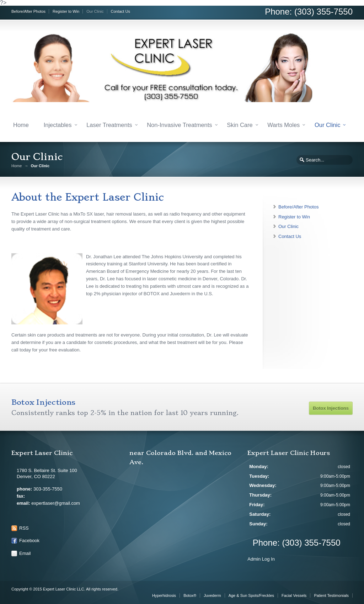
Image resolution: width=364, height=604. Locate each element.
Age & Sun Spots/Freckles (251, 595)
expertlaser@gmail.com (56, 503)
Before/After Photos (28, 11)
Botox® (190, 595)
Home (21, 125)
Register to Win (66, 11)
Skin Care (240, 125)
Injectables (58, 125)
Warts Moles (283, 125)
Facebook (29, 541)
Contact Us (121, 11)
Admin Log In (261, 559)
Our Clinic (95, 11)
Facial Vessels (294, 595)
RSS (24, 528)
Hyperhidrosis (164, 595)
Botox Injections (331, 408)
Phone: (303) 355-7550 (309, 12)
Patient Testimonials (331, 595)
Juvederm (212, 595)
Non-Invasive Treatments (179, 125)
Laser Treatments (109, 125)
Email (25, 553)
